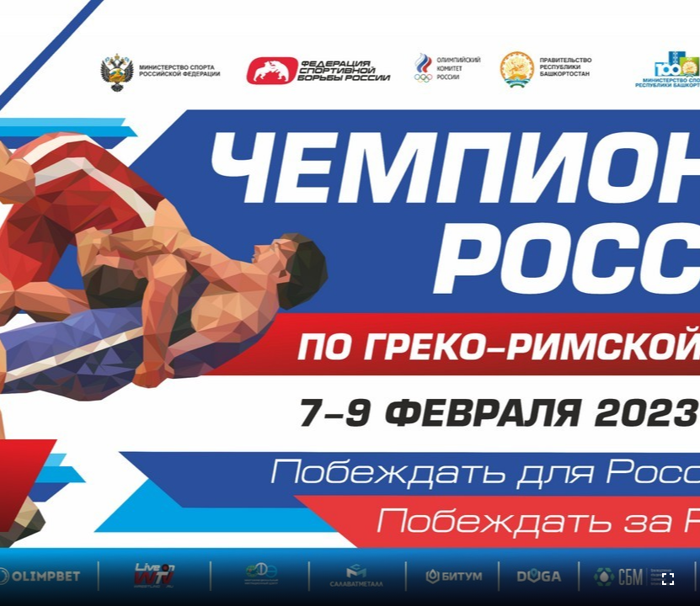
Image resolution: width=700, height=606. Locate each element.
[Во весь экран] (668, 579)
